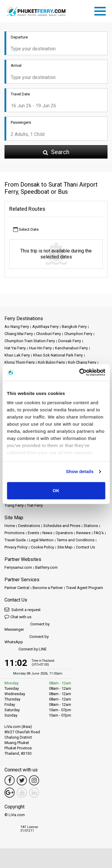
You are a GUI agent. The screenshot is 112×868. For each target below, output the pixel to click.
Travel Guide (15, 540)
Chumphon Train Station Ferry (30, 341)
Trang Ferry (14, 505)
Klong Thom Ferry (20, 362)
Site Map (65, 547)
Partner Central (17, 588)
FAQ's (99, 533)
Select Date (26, 230)
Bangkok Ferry (74, 327)
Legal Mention (41, 540)
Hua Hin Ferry (40, 348)
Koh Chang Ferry (82, 362)
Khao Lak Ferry (17, 355)
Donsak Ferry (70, 341)
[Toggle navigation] (102, 10)
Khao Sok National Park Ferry (58, 355)
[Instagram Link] (34, 780)
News (47, 533)
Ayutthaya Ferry (45, 327)
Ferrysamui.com (18, 567)
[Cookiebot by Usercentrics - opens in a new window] (80, 372)
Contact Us (85, 547)
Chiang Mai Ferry (19, 334)
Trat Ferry (35, 505)
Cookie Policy (42, 547)
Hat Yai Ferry (15, 348)
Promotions (14, 533)
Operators (64, 533)
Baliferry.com (46, 567)
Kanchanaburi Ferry (71, 348)
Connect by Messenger (27, 627)
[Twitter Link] (22, 780)
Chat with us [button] (18, 617)
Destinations (29, 526)
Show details (80, 471)
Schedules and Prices (62, 526)
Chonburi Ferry (49, 334)
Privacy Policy (16, 547)
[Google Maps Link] (10, 793)
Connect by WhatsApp (27, 639)
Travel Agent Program (85, 588)
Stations (91, 526)
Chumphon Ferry (78, 334)
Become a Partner (48, 588)
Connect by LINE (26, 649)
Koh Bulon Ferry (51, 362)
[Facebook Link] (10, 780)
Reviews (83, 533)
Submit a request (23, 609)
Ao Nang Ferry (17, 327)
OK (56, 490)
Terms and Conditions (76, 540)
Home (10, 526)
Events (33, 533)
